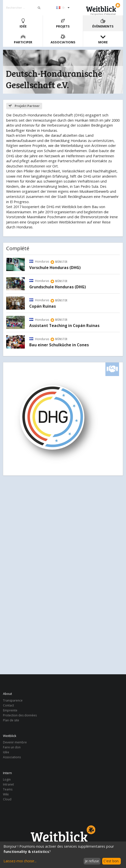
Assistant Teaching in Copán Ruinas (64, 326)
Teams (8, 789)
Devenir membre (15, 743)
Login (7, 780)
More (103, 39)
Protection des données (20, 715)
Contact (8, 705)
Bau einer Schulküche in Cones (59, 345)
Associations (63, 39)
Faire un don (12, 747)
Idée (23, 23)
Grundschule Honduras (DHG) (58, 287)
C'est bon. (111, 861)
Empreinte (10, 710)
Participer (23, 39)
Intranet (8, 784)
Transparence (13, 701)
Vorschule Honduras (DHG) (55, 268)
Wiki (6, 794)
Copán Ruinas (43, 306)
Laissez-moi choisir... (20, 861)
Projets (63, 23)
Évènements (103, 23)
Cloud (7, 799)
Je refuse (92, 861)
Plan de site (11, 720)
